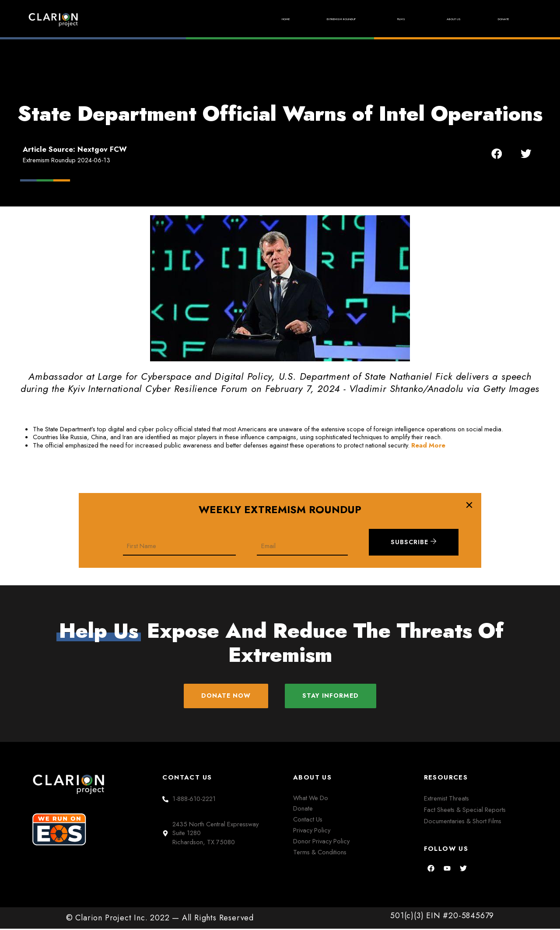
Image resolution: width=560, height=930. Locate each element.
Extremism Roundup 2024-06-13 (66, 160)
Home (214, 19)
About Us (433, 19)
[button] (497, 153)
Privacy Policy (312, 831)
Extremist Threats (446, 799)
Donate (497, 19)
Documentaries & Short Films (463, 822)
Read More (428, 445)
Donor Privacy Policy (321, 842)
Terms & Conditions (320, 853)
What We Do (311, 799)
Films (372, 19)
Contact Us (308, 820)
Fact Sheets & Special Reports (465, 811)
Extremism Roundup (292, 19)
